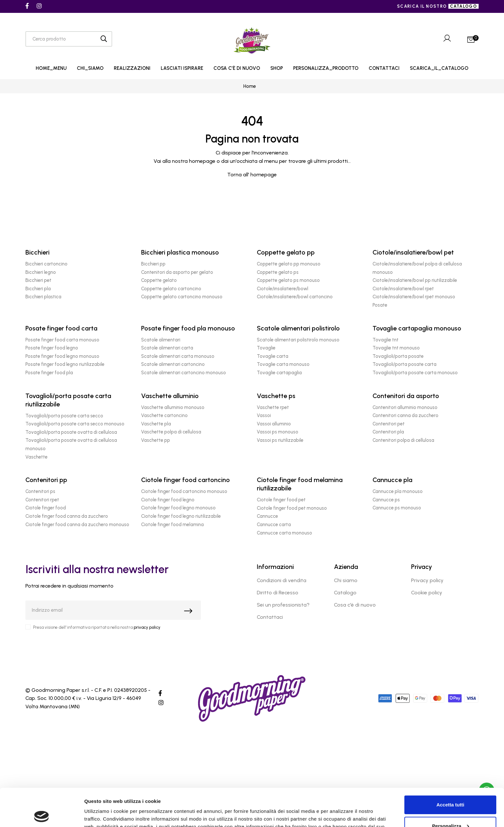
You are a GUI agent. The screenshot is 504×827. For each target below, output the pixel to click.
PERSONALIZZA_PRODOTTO (326, 68)
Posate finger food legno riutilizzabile (65, 364)
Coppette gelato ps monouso (288, 280)
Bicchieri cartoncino (46, 264)
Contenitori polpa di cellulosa (403, 440)
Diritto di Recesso (278, 593)
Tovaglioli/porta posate (398, 356)
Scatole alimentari (161, 340)
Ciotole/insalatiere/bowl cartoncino (295, 297)
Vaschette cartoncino (164, 415)
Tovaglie (266, 348)
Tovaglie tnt (386, 340)
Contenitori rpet (42, 500)
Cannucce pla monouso (398, 491)
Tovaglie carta (273, 356)
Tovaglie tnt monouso (396, 348)
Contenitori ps (40, 491)
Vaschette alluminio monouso (173, 407)
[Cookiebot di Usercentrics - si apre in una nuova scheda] (42, 814)
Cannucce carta (274, 525)
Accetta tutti (450, 767)
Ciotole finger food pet (281, 500)
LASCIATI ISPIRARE (182, 68)
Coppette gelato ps (278, 272)
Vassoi (264, 415)
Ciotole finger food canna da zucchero (67, 516)
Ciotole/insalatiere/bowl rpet (403, 289)
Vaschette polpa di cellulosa (171, 432)
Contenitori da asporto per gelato (177, 272)
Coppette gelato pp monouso (289, 264)
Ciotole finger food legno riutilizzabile (181, 516)
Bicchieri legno (41, 272)
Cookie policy (427, 593)
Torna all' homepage (252, 175)
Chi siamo (346, 580)
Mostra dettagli (102, 814)
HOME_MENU (51, 68)
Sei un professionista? (283, 605)
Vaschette (36, 457)
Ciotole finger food (46, 508)
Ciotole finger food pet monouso (292, 508)
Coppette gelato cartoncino (171, 289)
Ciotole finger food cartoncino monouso (184, 491)
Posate (380, 305)
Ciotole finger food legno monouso (178, 508)
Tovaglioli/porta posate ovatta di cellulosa (71, 432)
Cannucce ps (386, 500)
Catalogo (345, 593)
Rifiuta (450, 809)
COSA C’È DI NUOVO (237, 68)
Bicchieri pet (38, 280)
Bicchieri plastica (43, 297)
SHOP (277, 68)
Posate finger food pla (49, 373)
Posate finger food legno (52, 348)
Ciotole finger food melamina (172, 525)
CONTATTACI (384, 68)
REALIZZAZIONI (132, 68)
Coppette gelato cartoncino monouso (182, 297)
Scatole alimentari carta (167, 348)
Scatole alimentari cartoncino (173, 364)
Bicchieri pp (153, 264)
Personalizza (450, 788)
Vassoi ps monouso (278, 432)
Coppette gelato (159, 280)
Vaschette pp (156, 440)
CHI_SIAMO (90, 68)
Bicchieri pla (38, 289)
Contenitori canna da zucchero (405, 415)
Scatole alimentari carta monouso (178, 356)
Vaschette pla (156, 424)
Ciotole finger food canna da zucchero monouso (77, 525)
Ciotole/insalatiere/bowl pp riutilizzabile (415, 280)
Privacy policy (427, 580)
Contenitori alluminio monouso (405, 407)
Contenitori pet (389, 424)
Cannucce (267, 516)
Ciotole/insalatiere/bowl (283, 289)
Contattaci (270, 617)
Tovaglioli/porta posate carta (405, 364)
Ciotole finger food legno (168, 500)
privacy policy (147, 627)
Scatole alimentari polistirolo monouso (298, 340)
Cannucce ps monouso (397, 508)
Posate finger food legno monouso (62, 356)
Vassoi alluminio (274, 424)
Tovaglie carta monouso (283, 364)
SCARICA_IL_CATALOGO (439, 68)
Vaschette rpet (273, 407)
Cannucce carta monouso (284, 533)
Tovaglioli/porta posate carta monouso (415, 373)
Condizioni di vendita (282, 580)
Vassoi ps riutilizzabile (280, 440)
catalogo (464, 6)
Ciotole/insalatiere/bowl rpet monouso (414, 297)
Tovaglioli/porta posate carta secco (64, 416)
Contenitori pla (388, 432)
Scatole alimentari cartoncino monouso (184, 373)
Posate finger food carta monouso (62, 340)
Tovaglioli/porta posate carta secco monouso (75, 424)
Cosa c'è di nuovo (355, 605)
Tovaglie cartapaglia (279, 373)
